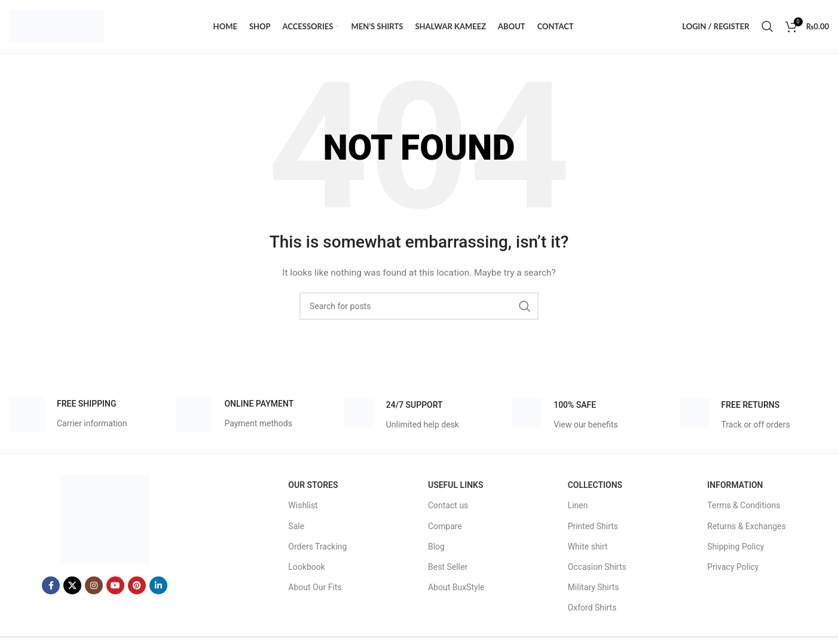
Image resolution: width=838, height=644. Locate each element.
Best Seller (448, 567)
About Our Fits (315, 588)
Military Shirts (594, 588)
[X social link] (72, 587)
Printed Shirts (593, 527)
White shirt (588, 547)
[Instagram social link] (94, 587)
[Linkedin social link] (158, 587)
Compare (445, 527)
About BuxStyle (456, 588)
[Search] (767, 27)
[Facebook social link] (51, 587)
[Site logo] (57, 26)
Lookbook (307, 567)
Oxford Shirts (592, 609)
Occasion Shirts (597, 567)
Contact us (448, 506)
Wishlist (303, 506)
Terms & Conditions (744, 506)
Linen (578, 506)
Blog (436, 547)
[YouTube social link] (115, 587)
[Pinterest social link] (137, 587)
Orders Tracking (317, 547)
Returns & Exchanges (746, 527)
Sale (296, 527)
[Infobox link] (68, 416)
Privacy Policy (733, 567)
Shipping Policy (735, 547)
